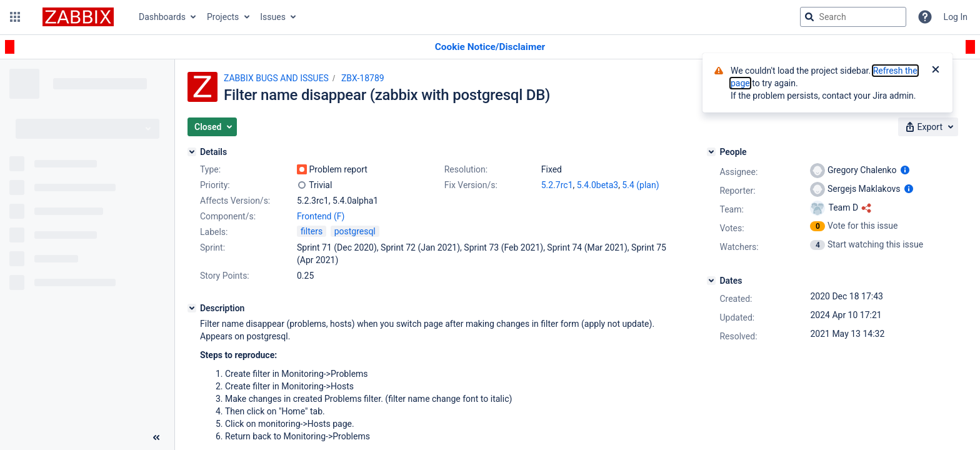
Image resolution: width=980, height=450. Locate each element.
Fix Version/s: (471, 185)
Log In (956, 17)
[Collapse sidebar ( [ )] (156, 437)
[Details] (192, 152)
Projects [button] (223, 17)
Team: (731, 209)
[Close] (936, 71)
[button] (15, 17)
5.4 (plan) (640, 185)
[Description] (192, 308)
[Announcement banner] (490, 47)
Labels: (214, 232)
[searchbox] (853, 17)
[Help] (925, 17)
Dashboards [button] (162, 17)
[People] (711, 152)
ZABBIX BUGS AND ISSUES (276, 78)
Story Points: (225, 276)
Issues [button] (273, 17)
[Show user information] (905, 170)
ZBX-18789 (363, 78)
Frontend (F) (321, 216)
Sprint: (212, 247)
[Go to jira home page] (78, 17)
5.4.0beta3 (597, 185)
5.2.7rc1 (557, 185)
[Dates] (711, 281)
